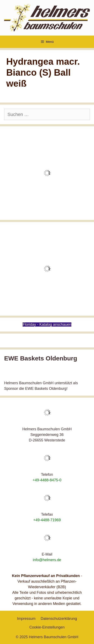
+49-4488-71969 (47, 520)
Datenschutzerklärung (59, 619)
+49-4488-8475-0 (47, 480)
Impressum (26, 619)
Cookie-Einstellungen (47, 627)
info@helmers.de (47, 560)
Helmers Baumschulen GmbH (54, 637)
